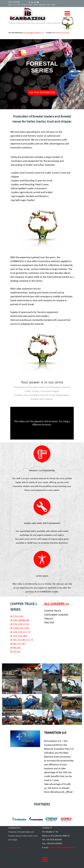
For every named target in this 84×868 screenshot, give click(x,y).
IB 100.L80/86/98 (20, 621)
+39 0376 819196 (62, 33)
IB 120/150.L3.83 (20, 628)
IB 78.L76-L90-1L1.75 (22, 640)
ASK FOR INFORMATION (42, 93)
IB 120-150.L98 (19, 636)
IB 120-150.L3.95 (20, 624)
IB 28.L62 (15, 652)
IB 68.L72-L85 (18, 644)
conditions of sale (15, 848)
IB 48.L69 (15, 648)
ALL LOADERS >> (56, 604)
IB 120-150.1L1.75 (20, 632)
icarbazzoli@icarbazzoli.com (34, 33)
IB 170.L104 (17, 617)
